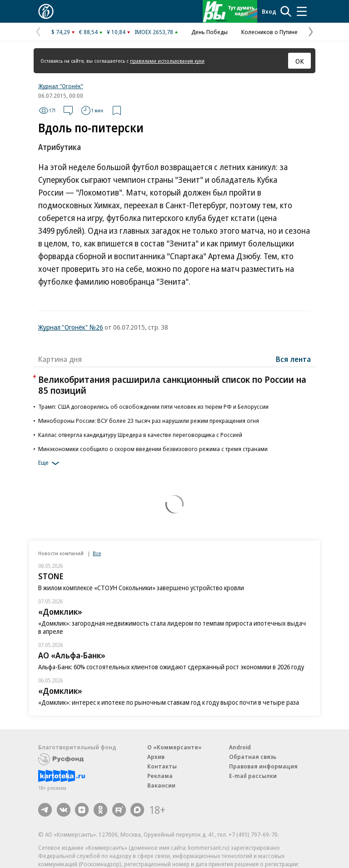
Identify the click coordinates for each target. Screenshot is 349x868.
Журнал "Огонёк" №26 (71, 327)
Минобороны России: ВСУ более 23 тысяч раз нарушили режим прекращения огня (149, 421)
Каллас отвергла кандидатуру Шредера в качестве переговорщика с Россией (140, 435)
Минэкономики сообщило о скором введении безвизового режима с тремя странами (153, 449)
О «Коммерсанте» (174, 747)
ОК (300, 61)
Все (97, 553)
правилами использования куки (167, 61)
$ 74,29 (61, 32)
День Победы (209, 32)
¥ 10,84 (116, 32)
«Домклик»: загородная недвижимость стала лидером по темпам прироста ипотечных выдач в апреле (172, 627)
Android (240, 747)
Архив (156, 757)
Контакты (162, 766)
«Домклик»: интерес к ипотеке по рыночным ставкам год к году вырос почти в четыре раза (169, 702)
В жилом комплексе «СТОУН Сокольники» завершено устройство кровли (141, 588)
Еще (50, 463)
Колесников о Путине (269, 32)
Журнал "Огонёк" (61, 86)
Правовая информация (263, 766)
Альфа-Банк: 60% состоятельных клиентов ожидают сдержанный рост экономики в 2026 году (171, 667)
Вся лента (293, 359)
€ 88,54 (88, 32)
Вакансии (161, 785)
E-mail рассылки (253, 776)
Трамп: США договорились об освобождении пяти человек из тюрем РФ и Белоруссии (153, 406)
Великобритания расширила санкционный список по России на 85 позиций (172, 385)
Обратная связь (253, 757)
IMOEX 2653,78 (154, 32)
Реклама (160, 776)
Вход (269, 11)
